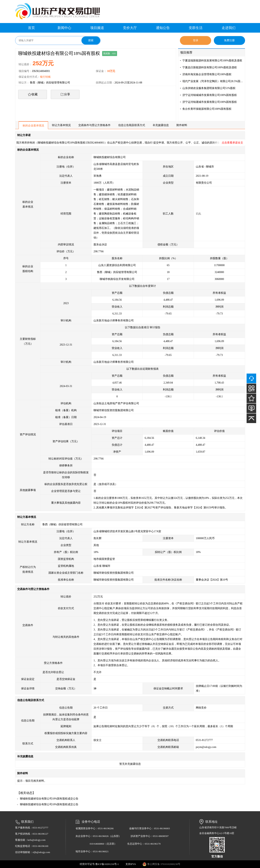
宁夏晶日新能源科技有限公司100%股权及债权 (210, 67)
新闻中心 (64, 28)
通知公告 (163, 28)
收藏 (34, 94)
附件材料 (182, 125)
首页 (31, 28)
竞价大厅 (130, 28)
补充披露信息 (161, 125)
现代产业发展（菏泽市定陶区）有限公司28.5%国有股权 (213, 81)
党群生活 (196, 28)
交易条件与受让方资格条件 (94, 125)
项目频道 (97, 28)
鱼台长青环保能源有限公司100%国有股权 (207, 109)
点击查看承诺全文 (232, 143)
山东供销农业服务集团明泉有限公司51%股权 (209, 88)
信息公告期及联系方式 (132, 125)
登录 (196, 40)
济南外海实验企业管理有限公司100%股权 (207, 74)
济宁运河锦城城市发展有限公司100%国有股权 (210, 95)
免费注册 (229, 40)
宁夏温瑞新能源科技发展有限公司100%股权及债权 (212, 61)
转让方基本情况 (61, 125)
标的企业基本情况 (33, 126)
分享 (67, 94)
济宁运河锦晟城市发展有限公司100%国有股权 (210, 102)
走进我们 (229, 28)
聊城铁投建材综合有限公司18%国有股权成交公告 (49, 799)
